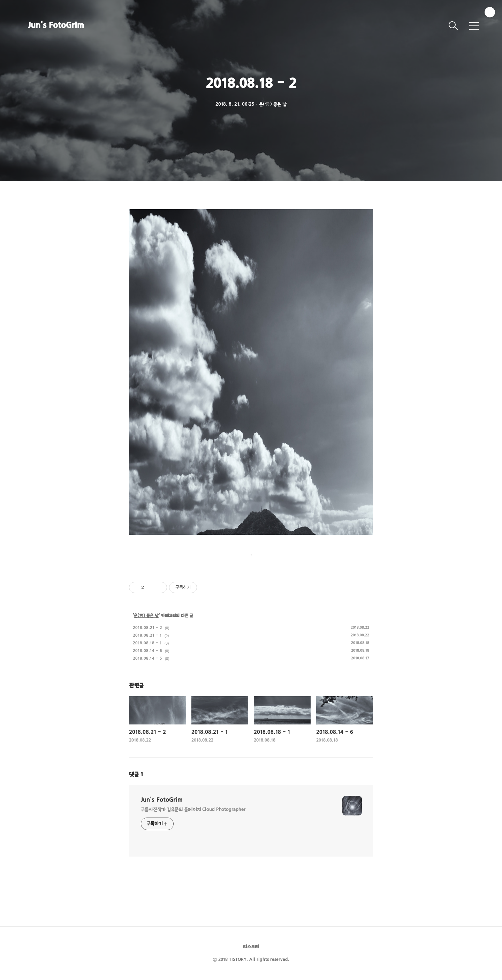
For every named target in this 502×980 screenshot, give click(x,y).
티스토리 (251, 947)
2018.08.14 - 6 (147, 651)
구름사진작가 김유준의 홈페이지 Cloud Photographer (193, 810)
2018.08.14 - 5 (147, 659)
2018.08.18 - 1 (147, 643)
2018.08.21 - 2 (147, 628)
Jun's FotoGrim (56, 26)
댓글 (136, 775)
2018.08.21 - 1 (147, 636)
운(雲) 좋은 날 (146, 616)
